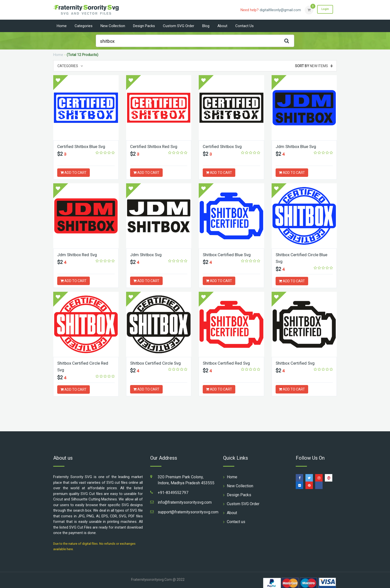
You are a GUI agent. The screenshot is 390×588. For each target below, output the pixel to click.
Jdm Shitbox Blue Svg (297, 146)
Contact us (244, 26)
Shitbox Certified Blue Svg (228, 255)
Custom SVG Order (179, 26)
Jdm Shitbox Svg (147, 255)
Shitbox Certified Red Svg (228, 363)
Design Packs (144, 26)
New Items (314, 66)
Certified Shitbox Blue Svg (83, 146)
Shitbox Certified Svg (296, 363)
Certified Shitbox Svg (223, 146)
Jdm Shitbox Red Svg (78, 255)
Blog (206, 26)
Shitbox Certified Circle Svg (157, 363)
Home (62, 26)
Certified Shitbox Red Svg (155, 146)
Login (324, 10)
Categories (84, 26)
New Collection (113, 26)
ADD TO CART (73, 173)
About (222, 26)
